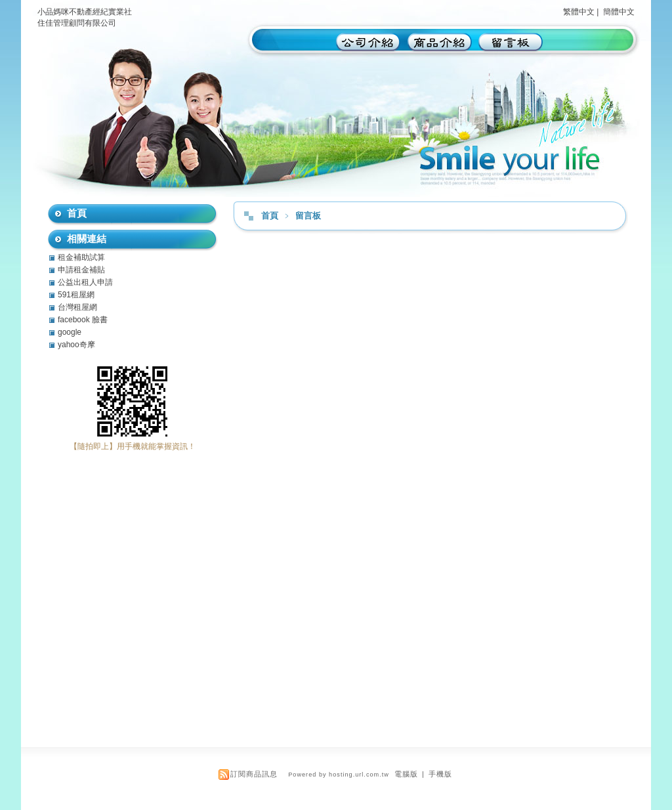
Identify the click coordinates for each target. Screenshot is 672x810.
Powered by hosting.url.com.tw (339, 775)
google (70, 332)
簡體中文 (619, 12)
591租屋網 (76, 295)
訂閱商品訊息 (254, 774)
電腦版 (406, 774)
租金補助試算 (81, 257)
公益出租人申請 (85, 282)
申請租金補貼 (81, 270)
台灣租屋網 (77, 307)
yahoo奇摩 (76, 345)
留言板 (308, 216)
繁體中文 (579, 12)
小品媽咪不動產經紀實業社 (85, 12)
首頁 (270, 216)
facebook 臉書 (83, 320)
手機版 (440, 774)
